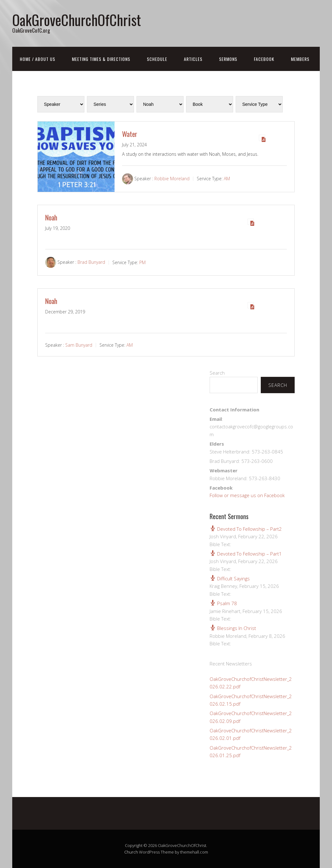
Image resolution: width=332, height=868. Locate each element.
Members (300, 59)
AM (227, 179)
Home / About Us (37, 59)
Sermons (228, 59)
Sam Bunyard (79, 345)
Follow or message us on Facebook (247, 495)
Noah (51, 217)
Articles (193, 59)
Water (130, 134)
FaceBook (264, 59)
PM (142, 262)
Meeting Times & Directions (101, 59)
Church (131, 852)
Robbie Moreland (172, 179)
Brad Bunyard (91, 262)
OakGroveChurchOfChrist (77, 20)
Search (217, 373)
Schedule (157, 59)
